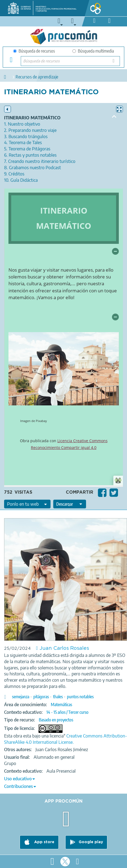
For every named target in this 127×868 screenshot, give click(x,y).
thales (58, 697)
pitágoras (41, 697)
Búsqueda (115, 63)
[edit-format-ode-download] (70, 504)
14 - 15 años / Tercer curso (67, 712)
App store (44, 842)
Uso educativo (18, 779)
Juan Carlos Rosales (64, 648)
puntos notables (80, 697)
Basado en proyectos (56, 720)
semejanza (21, 697)
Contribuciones (18, 786)
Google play (91, 842)
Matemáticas (61, 705)
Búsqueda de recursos (34, 51)
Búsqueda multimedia (93, 51)
